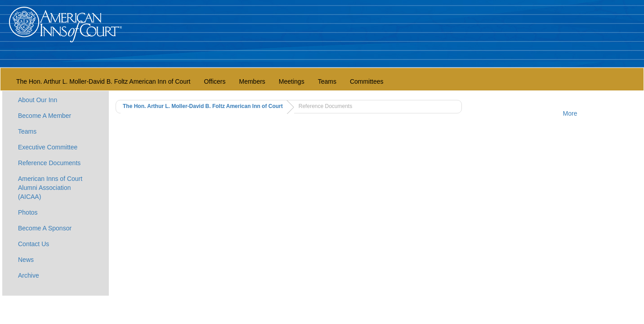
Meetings (292, 81)
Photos (28, 212)
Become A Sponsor (45, 228)
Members (252, 81)
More (570, 113)
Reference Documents (49, 163)
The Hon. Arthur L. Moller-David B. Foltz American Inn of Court (103, 81)
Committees (367, 81)
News (26, 260)
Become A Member (45, 116)
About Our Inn (38, 100)
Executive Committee (48, 147)
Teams (327, 81)
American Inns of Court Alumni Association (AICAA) (50, 188)
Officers (215, 81)
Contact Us (34, 244)
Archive (29, 275)
